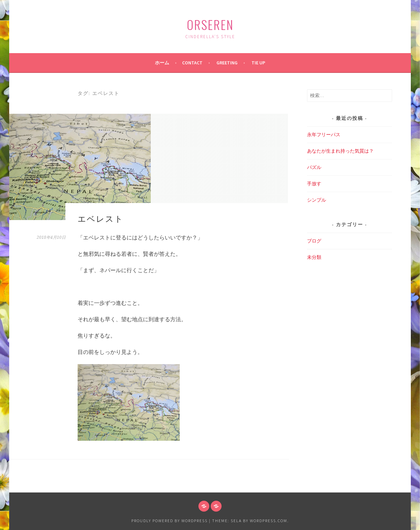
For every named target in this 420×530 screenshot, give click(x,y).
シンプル (317, 200)
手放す (314, 184)
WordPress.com (269, 521)
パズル (314, 167)
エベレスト (101, 218)
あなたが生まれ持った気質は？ (340, 151)
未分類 (314, 257)
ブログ (314, 241)
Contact (192, 63)
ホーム (162, 63)
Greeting (227, 63)
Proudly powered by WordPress (169, 521)
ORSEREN (210, 24)
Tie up (258, 63)
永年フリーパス (324, 135)
